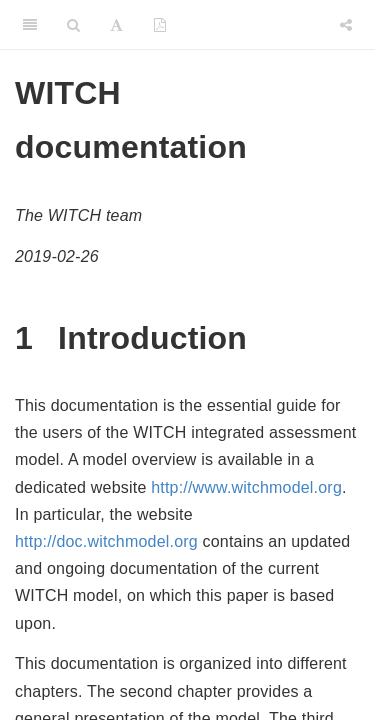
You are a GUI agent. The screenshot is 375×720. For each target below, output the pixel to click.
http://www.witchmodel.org (246, 487)
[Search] (73, 25)
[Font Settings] (116, 25)
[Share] (346, 25)
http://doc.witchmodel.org (106, 541)
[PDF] (160, 25)
